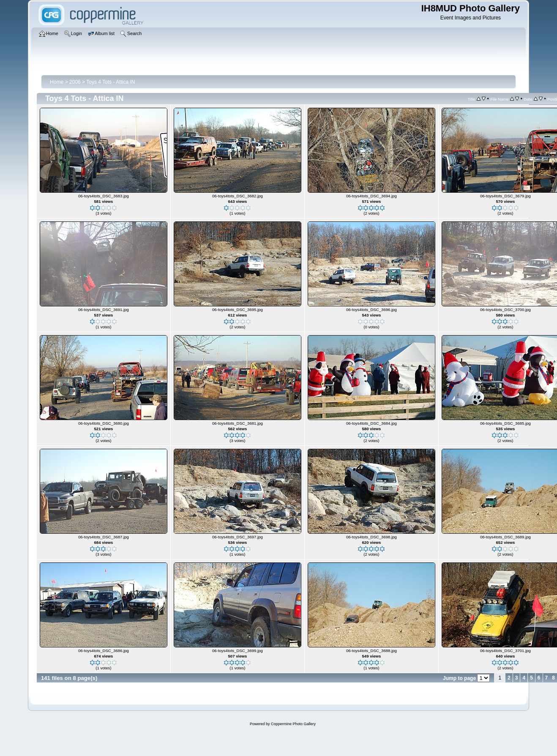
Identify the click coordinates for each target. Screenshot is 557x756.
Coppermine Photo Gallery (293, 724)
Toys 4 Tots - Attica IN (111, 82)
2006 (75, 82)
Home (57, 82)
